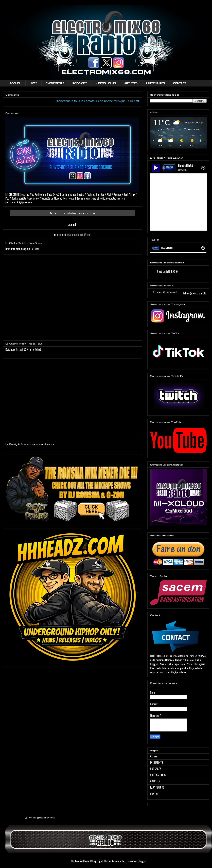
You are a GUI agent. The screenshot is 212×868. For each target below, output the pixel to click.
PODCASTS (80, 83)
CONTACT (180, 83)
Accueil (72, 224)
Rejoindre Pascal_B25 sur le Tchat (23, 349)
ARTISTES (131, 83)
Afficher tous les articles (81, 213)
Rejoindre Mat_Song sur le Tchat (22, 249)
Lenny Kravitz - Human (183, 170)
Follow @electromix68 (194, 293)
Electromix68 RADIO (167, 272)
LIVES (33, 83)
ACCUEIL (15, 83)
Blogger (142, 861)
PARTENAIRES (155, 83)
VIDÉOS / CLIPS (106, 83)
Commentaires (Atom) (80, 235)
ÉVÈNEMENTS (55, 83)
